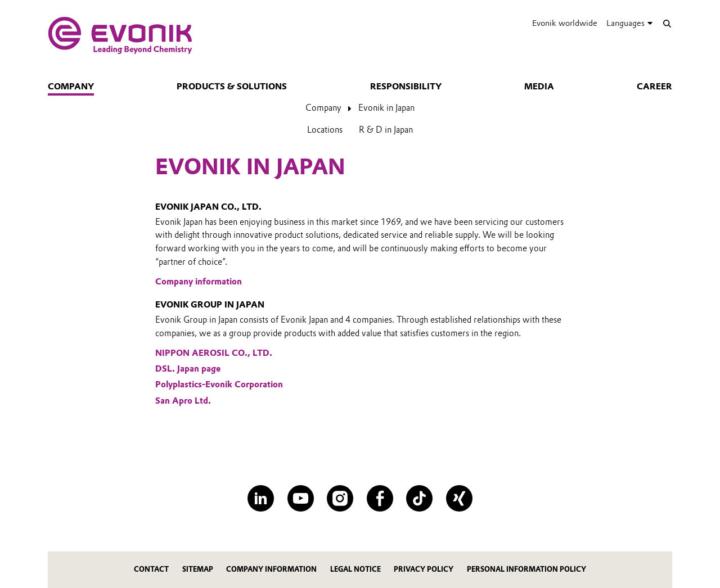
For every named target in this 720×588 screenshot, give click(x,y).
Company (71, 87)
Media (539, 87)
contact (151, 569)
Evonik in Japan (386, 108)
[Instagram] (340, 498)
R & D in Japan (386, 130)
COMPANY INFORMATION (271, 569)
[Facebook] (380, 498)
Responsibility (406, 87)
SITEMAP (198, 569)
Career (654, 87)
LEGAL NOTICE (355, 569)
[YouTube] (301, 498)
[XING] (459, 498)
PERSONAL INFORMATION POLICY (526, 569)
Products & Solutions (232, 87)
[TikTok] (419, 498)
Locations (325, 130)
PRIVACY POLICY (424, 569)
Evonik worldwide (565, 23)
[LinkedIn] (261, 498)
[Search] (667, 23)
